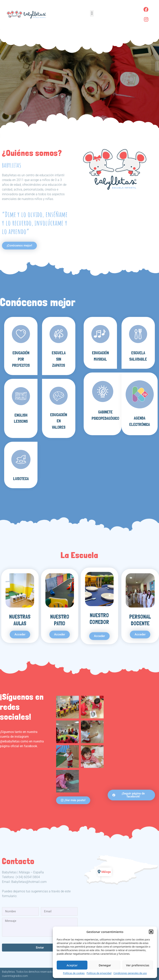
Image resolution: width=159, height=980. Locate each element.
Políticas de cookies (74, 973)
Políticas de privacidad (99, 973)
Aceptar (72, 965)
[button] (151, 932)
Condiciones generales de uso (130, 973)
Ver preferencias (138, 965)
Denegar (105, 965)
